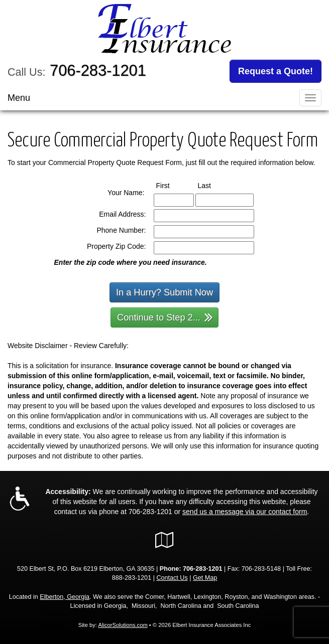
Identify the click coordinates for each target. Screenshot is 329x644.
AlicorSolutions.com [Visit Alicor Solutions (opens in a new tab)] (123, 625)
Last (214, 185)
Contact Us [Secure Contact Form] (172, 578)
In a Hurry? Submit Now (164, 292)
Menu (19, 98)
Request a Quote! (276, 71)
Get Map (205, 578)
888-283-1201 (132, 578)
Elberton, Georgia (65, 597)
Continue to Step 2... (165, 317)
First (172, 185)
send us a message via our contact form (245, 512)
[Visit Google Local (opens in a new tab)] (164, 540)
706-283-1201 (98, 70)
